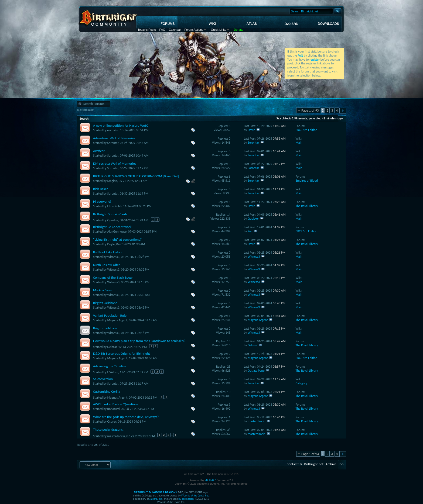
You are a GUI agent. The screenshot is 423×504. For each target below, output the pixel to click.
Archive (331, 464)
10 (229, 392)
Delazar (112, 347)
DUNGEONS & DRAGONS (163, 492)
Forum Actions (194, 30)
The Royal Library (307, 206)
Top (341, 464)
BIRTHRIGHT (141, 492)
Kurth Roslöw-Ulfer (107, 265)
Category (301, 383)
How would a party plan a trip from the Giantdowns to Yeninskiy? (139, 341)
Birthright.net (314, 464)
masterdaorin (256, 421)
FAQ (162, 30)
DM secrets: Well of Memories (115, 163)
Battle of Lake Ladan (107, 252)
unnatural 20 (116, 409)
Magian (112, 181)
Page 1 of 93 (310, 110)
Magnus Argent (117, 320)
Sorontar (113, 143)
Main (299, 143)
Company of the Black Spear (113, 277)
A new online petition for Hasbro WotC (121, 125)
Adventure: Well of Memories (114, 138)
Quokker (113, 220)
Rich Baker (100, 189)
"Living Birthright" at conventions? (117, 239)
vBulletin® (211, 480)
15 (229, 341)
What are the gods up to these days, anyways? (126, 417)
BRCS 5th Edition (306, 130)
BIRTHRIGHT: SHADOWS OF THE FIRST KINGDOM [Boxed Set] (136, 176)
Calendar (175, 30)
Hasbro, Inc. (156, 499)
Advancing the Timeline (110, 366)
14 (229, 215)
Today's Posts (147, 30)
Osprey (112, 422)
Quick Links (219, 30)
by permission (186, 499)
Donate (239, 30)
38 (229, 430)
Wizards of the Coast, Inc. (195, 496)
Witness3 (113, 257)
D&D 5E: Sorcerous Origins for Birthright (122, 353)
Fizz (250, 231)
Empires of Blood (307, 181)
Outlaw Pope (256, 371)
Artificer (99, 151)
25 (229, 367)
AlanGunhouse (117, 232)
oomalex (113, 130)
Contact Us (294, 464)
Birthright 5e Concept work (112, 227)
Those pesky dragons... (109, 429)
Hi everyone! (102, 201)
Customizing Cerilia (107, 391)
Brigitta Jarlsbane (105, 328)
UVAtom (113, 372)
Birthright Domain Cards (110, 214)
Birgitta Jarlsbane (105, 303)
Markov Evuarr (103, 290)
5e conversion (103, 379)
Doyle (251, 130)
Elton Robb (115, 206)
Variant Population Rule (110, 315)
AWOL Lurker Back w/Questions (116, 404)
